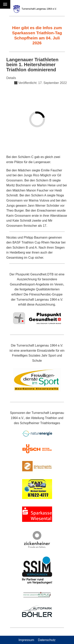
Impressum (26, 640)
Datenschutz (47, 640)
